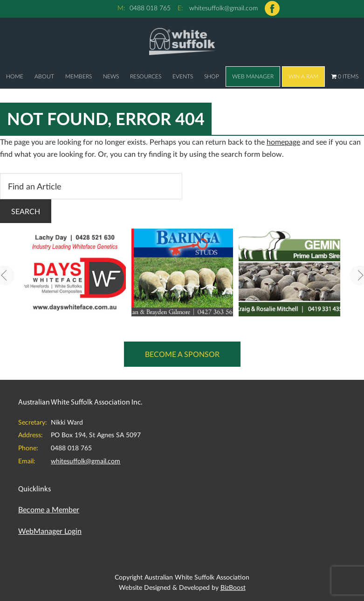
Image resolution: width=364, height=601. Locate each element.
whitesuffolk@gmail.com (223, 8)
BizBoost (233, 587)
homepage (283, 142)
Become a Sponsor (182, 354)
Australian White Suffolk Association (182, 41)
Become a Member (49, 509)
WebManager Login (50, 531)
